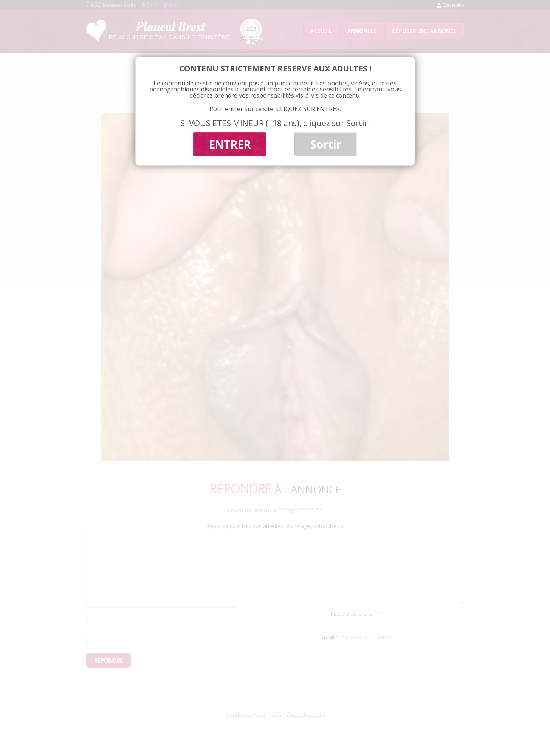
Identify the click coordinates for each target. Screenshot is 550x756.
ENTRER (230, 144)
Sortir (326, 144)
